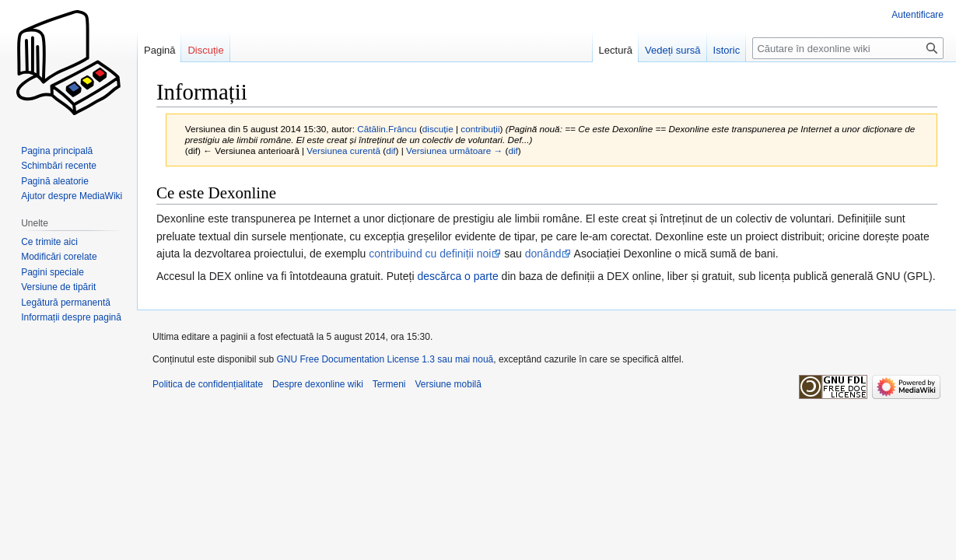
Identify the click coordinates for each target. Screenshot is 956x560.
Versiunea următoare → (454, 150)
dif (390, 150)
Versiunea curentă (343, 150)
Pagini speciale (53, 272)
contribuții (480, 129)
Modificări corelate (59, 257)
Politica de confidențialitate (208, 384)
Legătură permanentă (66, 303)
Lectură (616, 50)
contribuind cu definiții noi (430, 254)
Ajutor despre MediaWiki (72, 196)
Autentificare (917, 15)
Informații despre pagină (71, 317)
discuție (438, 129)
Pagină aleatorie (55, 181)
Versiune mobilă (448, 384)
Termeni (389, 384)
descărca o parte (457, 276)
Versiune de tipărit (58, 287)
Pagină (159, 50)
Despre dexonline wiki (318, 384)
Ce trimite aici (49, 242)
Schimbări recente (59, 166)
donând (543, 254)
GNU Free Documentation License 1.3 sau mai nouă (385, 359)
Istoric (727, 50)
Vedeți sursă (673, 50)
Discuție (205, 50)
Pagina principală (57, 151)
